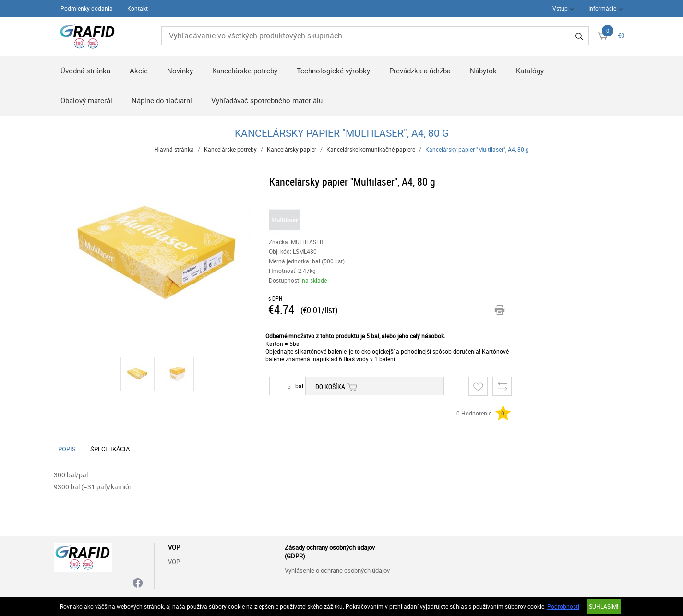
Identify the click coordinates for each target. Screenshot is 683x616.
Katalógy (530, 71)
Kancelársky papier (292, 149)
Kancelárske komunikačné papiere (371, 149)
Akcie (139, 71)
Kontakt (138, 8)
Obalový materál (86, 100)
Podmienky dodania (87, 8)
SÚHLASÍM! (604, 606)
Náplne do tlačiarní (162, 100)
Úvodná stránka (85, 71)
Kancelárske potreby (245, 71)
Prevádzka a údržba (420, 71)
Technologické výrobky (333, 71)
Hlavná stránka (174, 149)
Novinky (180, 71)
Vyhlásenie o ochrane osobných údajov (337, 570)
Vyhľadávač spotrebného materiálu (267, 100)
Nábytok (483, 71)
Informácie (602, 8)
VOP (174, 562)
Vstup (560, 8)
